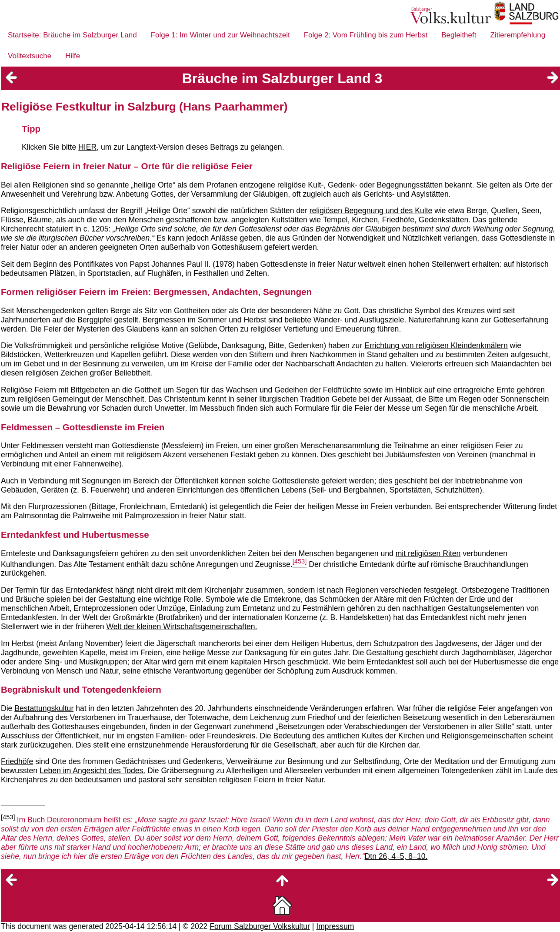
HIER (87, 147)
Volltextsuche (30, 56)
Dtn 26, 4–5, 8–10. (396, 856)
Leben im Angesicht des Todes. (92, 771)
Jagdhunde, (22, 653)
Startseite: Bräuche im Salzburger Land (72, 35)
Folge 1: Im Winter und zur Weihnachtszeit (220, 35)
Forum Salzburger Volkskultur (260, 926)
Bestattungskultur (44, 708)
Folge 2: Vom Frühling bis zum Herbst (366, 35)
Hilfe (73, 56)
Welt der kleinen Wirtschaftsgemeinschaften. (182, 627)
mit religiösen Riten (428, 553)
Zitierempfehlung (518, 35)
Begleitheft (459, 35)
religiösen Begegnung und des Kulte (371, 211)
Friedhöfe (17, 761)
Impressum (335, 926)
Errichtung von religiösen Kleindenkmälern (436, 345)
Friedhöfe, (399, 220)
